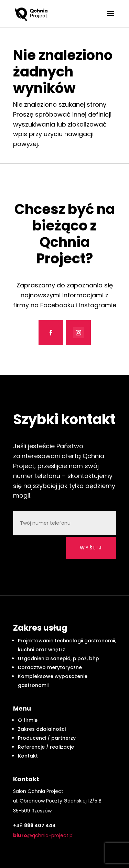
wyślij (91, 548)
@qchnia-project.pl (43, 835)
